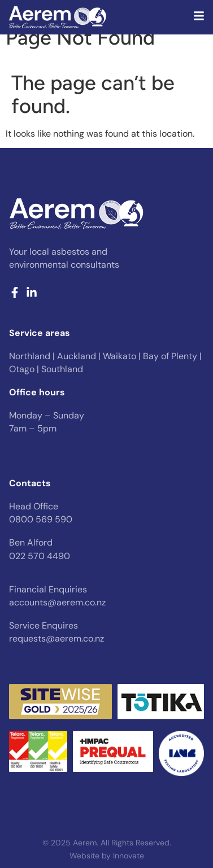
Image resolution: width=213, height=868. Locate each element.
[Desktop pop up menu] (199, 16)
